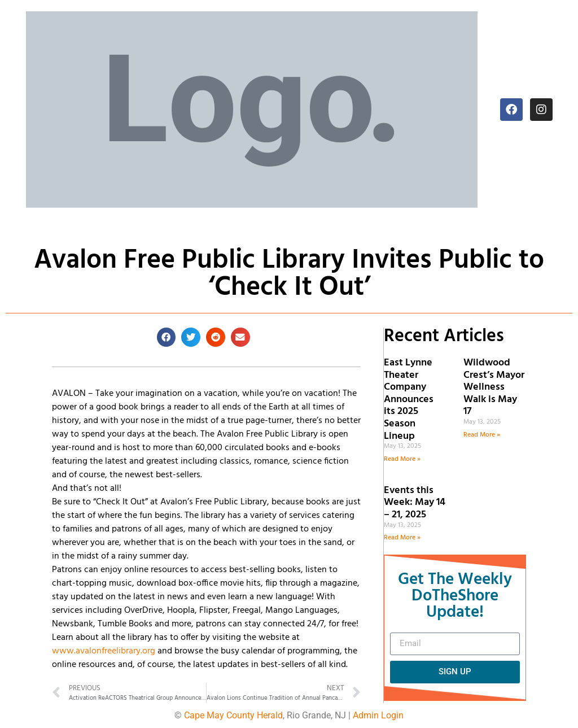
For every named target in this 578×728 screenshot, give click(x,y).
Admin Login (378, 715)
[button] (167, 337)
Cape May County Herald (233, 715)
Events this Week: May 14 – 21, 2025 (415, 503)
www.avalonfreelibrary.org (104, 651)
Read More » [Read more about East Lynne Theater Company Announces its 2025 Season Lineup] (402, 459)
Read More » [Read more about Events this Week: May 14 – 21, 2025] (402, 538)
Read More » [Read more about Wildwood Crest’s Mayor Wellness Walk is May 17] (482, 435)
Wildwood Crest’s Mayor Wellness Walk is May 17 (494, 387)
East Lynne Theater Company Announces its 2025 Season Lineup (409, 400)
